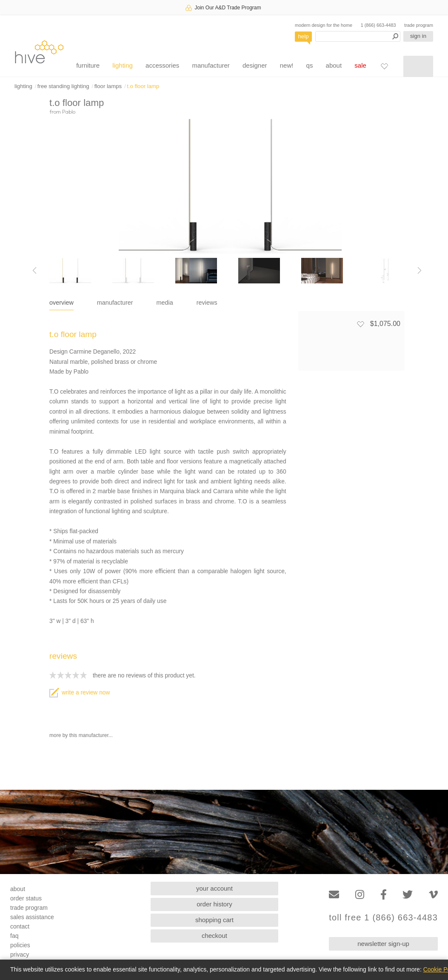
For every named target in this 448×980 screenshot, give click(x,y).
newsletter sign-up (383, 944)
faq (14, 936)
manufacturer (211, 65)
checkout (214, 936)
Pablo (69, 111)
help (304, 36)
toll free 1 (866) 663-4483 (383, 918)
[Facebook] (384, 895)
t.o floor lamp (143, 86)
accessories (162, 65)
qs (310, 65)
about (334, 65)
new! (287, 65)
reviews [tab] (207, 303)
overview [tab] (61, 303)
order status (26, 898)
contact (20, 926)
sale (360, 65)
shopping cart (214, 920)
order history (214, 904)
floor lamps (108, 86)
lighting (123, 65)
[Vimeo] (433, 895)
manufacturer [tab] (115, 303)
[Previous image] (34, 271)
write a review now (80, 693)
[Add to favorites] (360, 324)
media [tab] (165, 303)
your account (214, 888)
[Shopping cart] (418, 66)
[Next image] (419, 271)
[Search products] (358, 36)
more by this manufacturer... (81, 735)
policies (20, 945)
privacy (20, 954)
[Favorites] (384, 66)
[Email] (334, 895)
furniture (88, 65)
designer (255, 65)
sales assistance (32, 917)
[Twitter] (408, 895)
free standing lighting (63, 86)
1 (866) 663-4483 (378, 25)
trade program (419, 25)
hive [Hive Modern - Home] (39, 52)
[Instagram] (360, 895)
